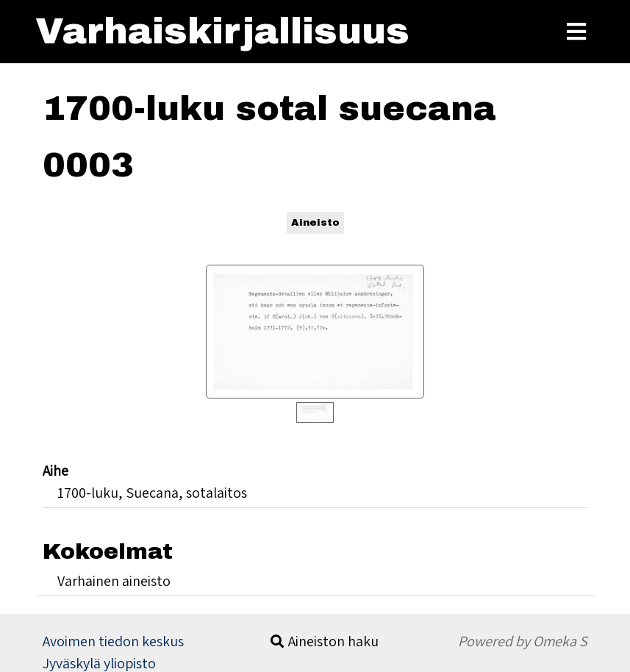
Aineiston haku (333, 641)
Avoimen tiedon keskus (113, 641)
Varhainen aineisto (114, 581)
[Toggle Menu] (576, 32)
